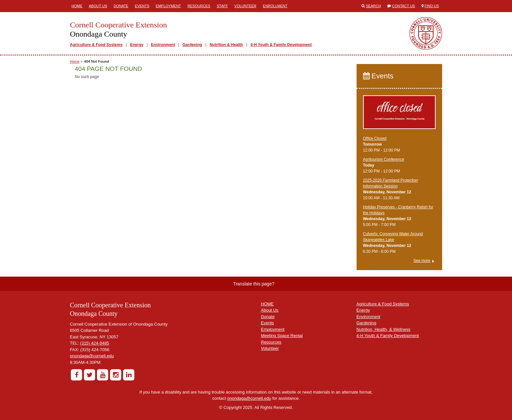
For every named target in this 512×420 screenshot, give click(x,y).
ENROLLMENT (275, 6)
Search (374, 6)
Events (142, 6)
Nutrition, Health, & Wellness (384, 329)
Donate (121, 6)
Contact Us (403, 6)
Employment (168, 6)
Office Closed (375, 138)
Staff (222, 6)
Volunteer (245, 6)
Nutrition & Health (226, 45)
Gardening (192, 45)
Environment (163, 45)
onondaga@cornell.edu (92, 356)
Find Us (432, 6)
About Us (98, 6)
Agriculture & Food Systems (96, 45)
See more (422, 261)
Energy (137, 45)
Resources (199, 6)
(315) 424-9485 (95, 343)
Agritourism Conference (384, 159)
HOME (267, 304)
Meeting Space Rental (282, 336)
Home (77, 6)
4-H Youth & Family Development (281, 45)
